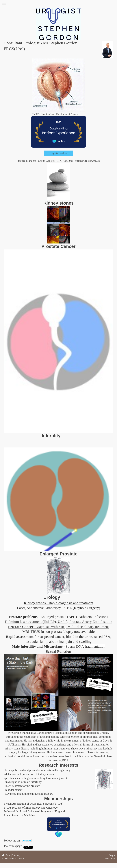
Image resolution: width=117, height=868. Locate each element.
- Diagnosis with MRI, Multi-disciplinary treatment (71, 627)
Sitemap (16, 855)
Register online (59, 153)
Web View (110, 859)
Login (112, 855)
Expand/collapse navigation (59, 4)
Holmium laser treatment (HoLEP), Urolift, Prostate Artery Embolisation (59, 622)
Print (7, 855)
